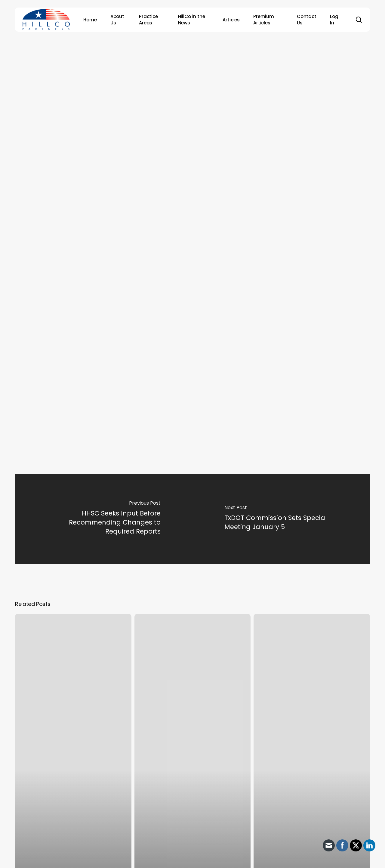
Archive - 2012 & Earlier (190, 59)
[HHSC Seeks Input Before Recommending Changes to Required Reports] (104, 519)
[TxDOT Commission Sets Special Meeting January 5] (281, 519)
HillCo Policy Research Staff (202, 93)
